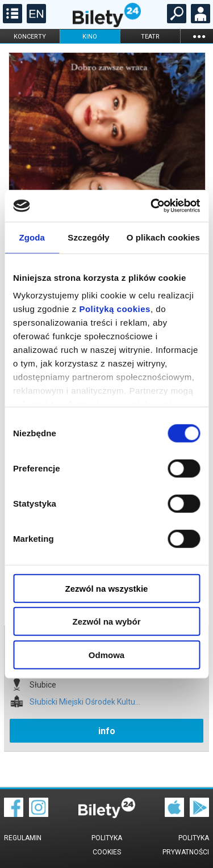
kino (90, 37)
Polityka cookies (107, 845)
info (107, 731)
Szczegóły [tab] (88, 237)
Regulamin (23, 838)
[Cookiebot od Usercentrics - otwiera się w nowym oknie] (152, 206)
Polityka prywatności (186, 845)
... (199, 36)
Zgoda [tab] (32, 237)
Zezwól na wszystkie (107, 588)
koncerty (30, 37)
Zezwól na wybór (106, 621)
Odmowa (106, 654)
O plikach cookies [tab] (163, 237)
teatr (150, 37)
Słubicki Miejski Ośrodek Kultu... (85, 702)
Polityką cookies (115, 309)
